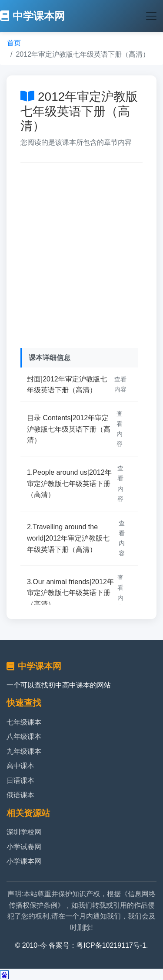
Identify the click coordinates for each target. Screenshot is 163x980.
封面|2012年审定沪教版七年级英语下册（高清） (67, 385)
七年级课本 (24, 722)
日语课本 (20, 781)
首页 (14, 43)
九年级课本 (24, 751)
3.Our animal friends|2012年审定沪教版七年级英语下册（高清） (70, 593)
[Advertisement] (81, 253)
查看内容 (120, 384)
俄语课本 (20, 795)
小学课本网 (24, 861)
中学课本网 (32, 16)
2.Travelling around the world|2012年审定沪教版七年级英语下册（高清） (68, 538)
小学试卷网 (24, 847)
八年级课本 (24, 737)
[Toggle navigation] (151, 16)
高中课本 (20, 766)
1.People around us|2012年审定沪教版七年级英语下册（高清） (69, 483)
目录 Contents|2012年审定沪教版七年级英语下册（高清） (69, 429)
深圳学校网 (24, 832)
